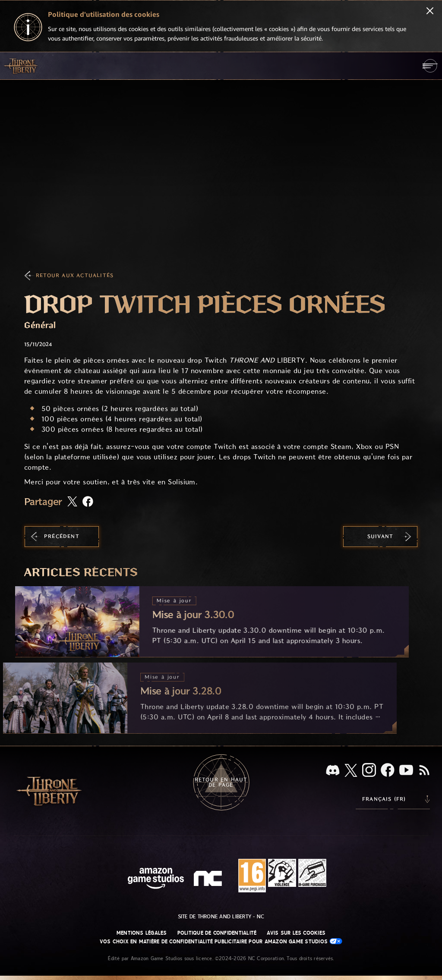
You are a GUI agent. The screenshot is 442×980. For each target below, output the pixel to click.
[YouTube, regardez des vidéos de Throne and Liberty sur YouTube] (406, 771)
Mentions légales (142, 933)
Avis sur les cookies (296, 933)
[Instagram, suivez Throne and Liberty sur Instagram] (369, 771)
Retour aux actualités (75, 275)
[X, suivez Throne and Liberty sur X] (351, 771)
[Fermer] (430, 12)
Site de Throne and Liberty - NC (221, 917)
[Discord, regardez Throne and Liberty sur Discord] (333, 771)
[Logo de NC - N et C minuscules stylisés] (209, 879)
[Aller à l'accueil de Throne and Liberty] (22, 66)
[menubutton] (430, 66)
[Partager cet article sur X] (72, 502)
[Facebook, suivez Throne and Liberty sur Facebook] (388, 771)
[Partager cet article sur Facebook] (88, 502)
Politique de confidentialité (217, 933)
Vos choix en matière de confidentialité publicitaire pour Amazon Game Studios (221, 941)
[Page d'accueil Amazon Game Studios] (156, 879)
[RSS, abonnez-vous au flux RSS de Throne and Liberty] (424, 771)
